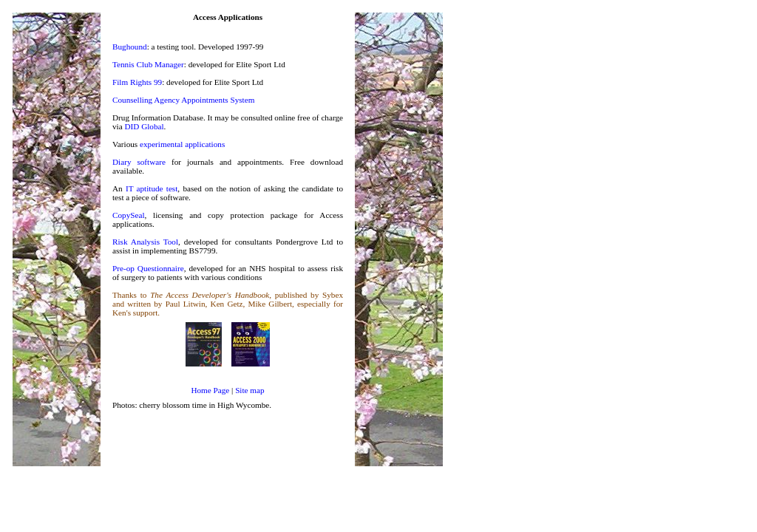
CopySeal (129, 215)
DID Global (144, 126)
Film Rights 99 (137, 82)
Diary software (139, 162)
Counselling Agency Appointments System (183, 100)
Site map (249, 390)
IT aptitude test (152, 188)
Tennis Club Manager (148, 64)
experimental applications (182, 144)
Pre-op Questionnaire (148, 268)
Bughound (130, 47)
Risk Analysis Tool (145, 242)
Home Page (210, 390)
